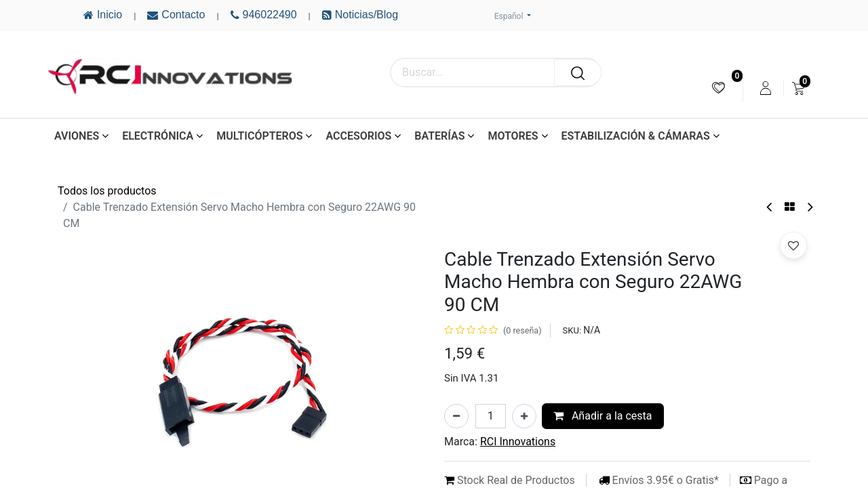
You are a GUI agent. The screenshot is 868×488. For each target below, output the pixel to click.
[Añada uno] (524, 416)
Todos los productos (107, 191)
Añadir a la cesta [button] (603, 416)
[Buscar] (578, 73)
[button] (793, 245)
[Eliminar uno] (456, 416)
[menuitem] (718, 88)
